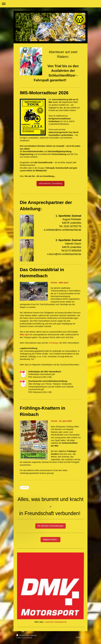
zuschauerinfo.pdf (36, 389)
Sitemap (33, 635)
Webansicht (80, 637)
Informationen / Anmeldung (50, 183)
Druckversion (23, 635)
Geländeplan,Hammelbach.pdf (42, 374)
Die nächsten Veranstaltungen (51, 526)
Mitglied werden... (50, 540)
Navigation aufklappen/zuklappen (50, 4)
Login (83, 635)
